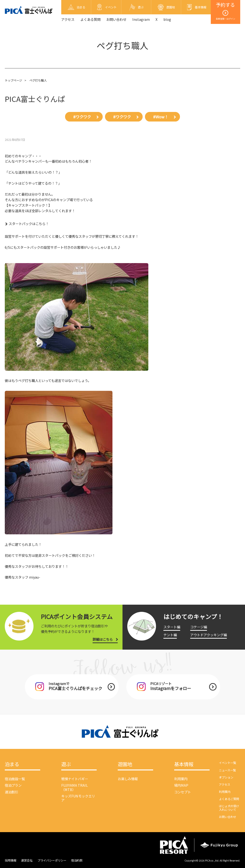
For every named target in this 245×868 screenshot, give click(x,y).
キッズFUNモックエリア (78, 798)
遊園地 (125, 764)
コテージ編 (199, 627)
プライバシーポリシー (52, 860)
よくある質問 (90, 19)
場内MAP (181, 785)
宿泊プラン (13, 785)
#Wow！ (161, 117)
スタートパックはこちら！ (29, 224)
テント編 (170, 635)
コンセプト (183, 792)
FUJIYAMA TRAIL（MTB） (75, 787)
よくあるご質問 (229, 799)
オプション (226, 777)
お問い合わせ (116, 19)
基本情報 (184, 764)
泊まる (12, 764)
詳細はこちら (103, 639)
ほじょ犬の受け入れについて (229, 808)
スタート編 (172, 627)
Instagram (141, 19)
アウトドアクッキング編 (209, 635)
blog (167, 19)
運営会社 (27, 860)
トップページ (13, 80)
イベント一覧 (228, 763)
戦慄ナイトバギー (75, 779)
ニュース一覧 (227, 770)
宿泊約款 (77, 860)
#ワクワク (82, 117)
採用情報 (11, 860)
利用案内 (181, 779)
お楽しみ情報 (128, 779)
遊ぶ (66, 764)
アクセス (68, 19)
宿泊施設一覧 (15, 779)
